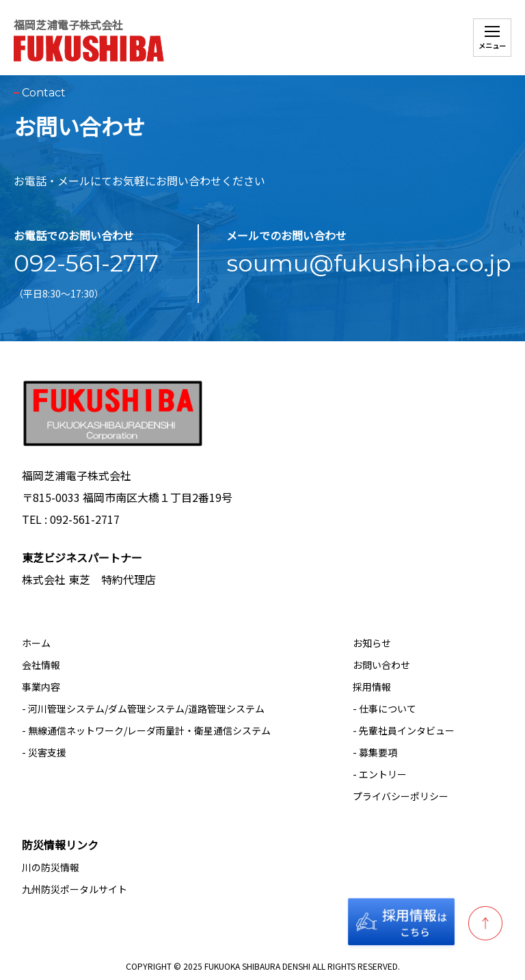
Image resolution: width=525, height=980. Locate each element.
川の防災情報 (51, 867)
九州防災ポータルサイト (75, 889)
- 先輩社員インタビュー (404, 730)
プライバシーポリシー (401, 796)
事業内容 (41, 687)
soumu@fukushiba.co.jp (369, 263)
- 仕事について (385, 708)
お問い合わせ (381, 665)
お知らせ (372, 643)
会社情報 (41, 665)
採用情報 (372, 687)
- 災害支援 (44, 752)
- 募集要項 (375, 752)
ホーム (36, 643)
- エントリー (380, 774)
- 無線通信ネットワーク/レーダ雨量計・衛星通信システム (146, 730)
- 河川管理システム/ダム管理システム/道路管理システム (143, 708)
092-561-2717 (86, 263)
